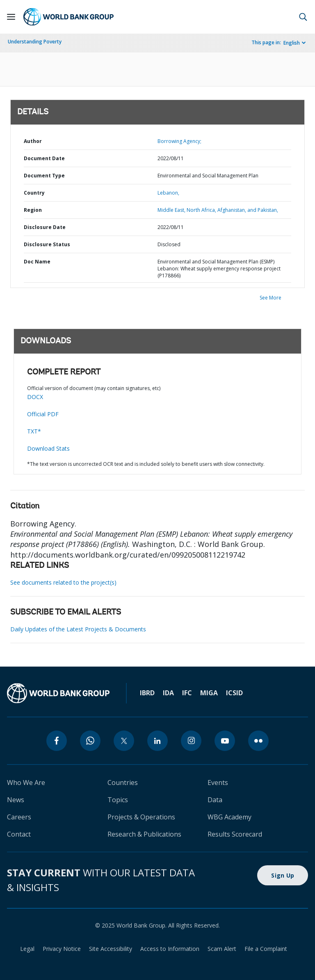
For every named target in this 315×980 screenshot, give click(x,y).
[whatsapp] (90, 741)
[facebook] (57, 741)
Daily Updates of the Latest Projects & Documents (78, 629)
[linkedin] (157, 741)
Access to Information (170, 949)
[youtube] (225, 741)
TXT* (34, 431)
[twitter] (124, 741)
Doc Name (37, 262)
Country (34, 193)
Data (215, 800)
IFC (187, 693)
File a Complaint (266, 949)
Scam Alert (222, 949)
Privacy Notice (62, 949)
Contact (19, 834)
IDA (168, 693)
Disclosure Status (47, 244)
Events (218, 783)
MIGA (209, 693)
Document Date (44, 158)
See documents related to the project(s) (63, 582)
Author (33, 141)
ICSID (234, 693)
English (292, 43)
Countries (123, 783)
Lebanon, (168, 193)
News (16, 800)
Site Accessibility (111, 949)
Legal (27, 949)
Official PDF (43, 414)
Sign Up (283, 875)
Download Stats (48, 448)
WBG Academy (229, 817)
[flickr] (258, 741)
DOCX (35, 397)
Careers (19, 817)
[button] (303, 17)
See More (270, 298)
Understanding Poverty (35, 42)
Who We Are (26, 783)
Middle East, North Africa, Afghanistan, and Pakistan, (218, 210)
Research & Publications (144, 834)
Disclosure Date (45, 227)
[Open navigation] (11, 17)
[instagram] (191, 741)
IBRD (147, 693)
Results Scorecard (235, 834)
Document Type (44, 176)
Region (33, 210)
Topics (118, 800)
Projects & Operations (141, 817)
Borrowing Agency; (179, 141)
